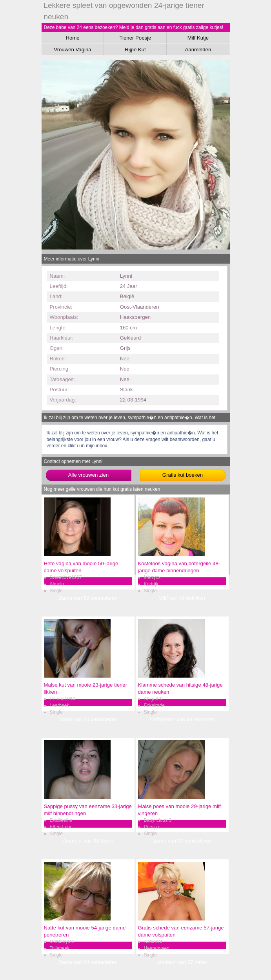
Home (72, 38)
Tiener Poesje (135, 38)
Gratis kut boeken (183, 475)
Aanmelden (198, 50)
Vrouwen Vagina (72, 50)
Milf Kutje (198, 38)
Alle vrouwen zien (88, 475)
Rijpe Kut (135, 50)
